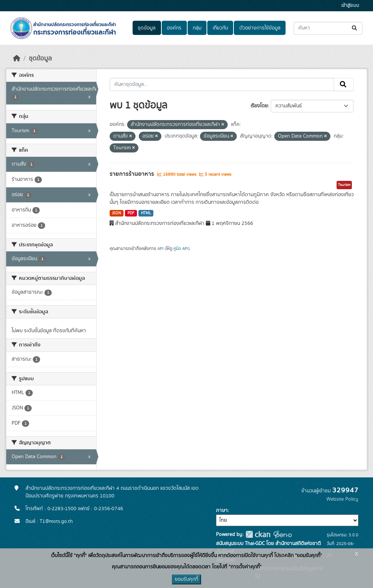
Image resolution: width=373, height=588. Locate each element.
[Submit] (355, 28)
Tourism (344, 185)
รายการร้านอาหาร (133, 174)
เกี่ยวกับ (220, 28)
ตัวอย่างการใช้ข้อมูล (260, 28)
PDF (131, 213)
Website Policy (342, 499)
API (160, 249)
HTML (146, 213)
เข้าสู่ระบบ (350, 6)
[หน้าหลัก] (17, 59)
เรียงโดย (259, 106)
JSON (116, 213)
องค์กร (174, 28)
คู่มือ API (181, 249)
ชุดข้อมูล (147, 28)
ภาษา (222, 510)
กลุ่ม (197, 28)
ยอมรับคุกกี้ (186, 579)
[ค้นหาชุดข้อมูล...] (328, 28)
